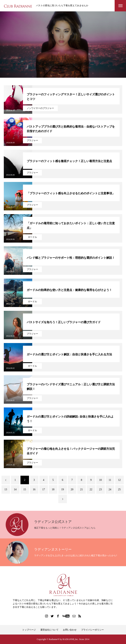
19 (63, 489)
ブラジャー (32, 140)
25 (119, 489)
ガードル (32, 237)
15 (25, 489)
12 (119, 480)
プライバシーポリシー (92, 630)
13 (6, 489)
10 (100, 480)
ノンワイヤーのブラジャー (40, 108)
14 (15, 489)
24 (110, 489)
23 (100, 489)
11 (110, 480)
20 (72, 489)
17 (44, 489)
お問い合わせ (70, 630)
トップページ (29, 630)
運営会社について (49, 630)
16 (34, 489)
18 (53, 489)
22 (91, 489)
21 (81, 489)
